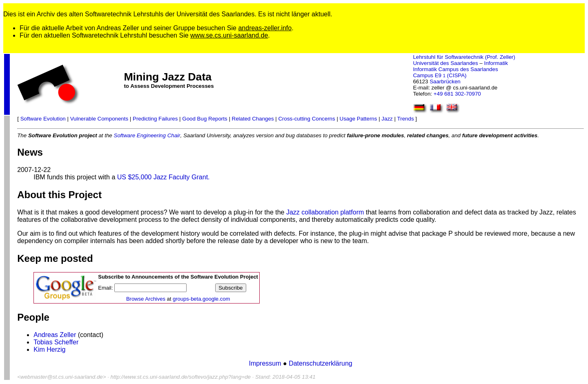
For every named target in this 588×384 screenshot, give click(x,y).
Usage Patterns (359, 119)
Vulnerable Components (99, 119)
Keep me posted (55, 258)
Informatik (496, 63)
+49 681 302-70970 (457, 94)
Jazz (387, 119)
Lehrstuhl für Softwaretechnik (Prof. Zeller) (464, 57)
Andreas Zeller (55, 335)
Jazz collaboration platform (325, 212)
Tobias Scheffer (56, 342)
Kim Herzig (49, 349)
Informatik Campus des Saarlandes (455, 69)
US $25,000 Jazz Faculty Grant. (164, 177)
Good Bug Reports (205, 119)
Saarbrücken (445, 81)
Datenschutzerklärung (321, 363)
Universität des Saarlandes (445, 63)
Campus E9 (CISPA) (440, 75)
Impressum (266, 363)
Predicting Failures (155, 119)
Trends (406, 119)
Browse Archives (146, 299)
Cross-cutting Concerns (306, 119)
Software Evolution (43, 119)
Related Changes (253, 119)
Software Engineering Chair (147, 135)
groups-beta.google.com (201, 299)
